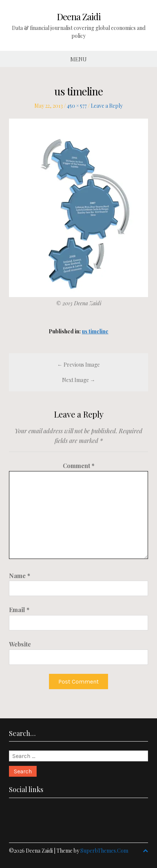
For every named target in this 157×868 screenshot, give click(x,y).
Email (19, 610)
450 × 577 (77, 106)
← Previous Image (78, 365)
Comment (79, 466)
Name (20, 576)
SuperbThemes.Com (104, 851)
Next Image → (79, 380)
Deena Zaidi (79, 17)
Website (20, 644)
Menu (78, 59)
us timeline (95, 331)
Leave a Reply (107, 106)
